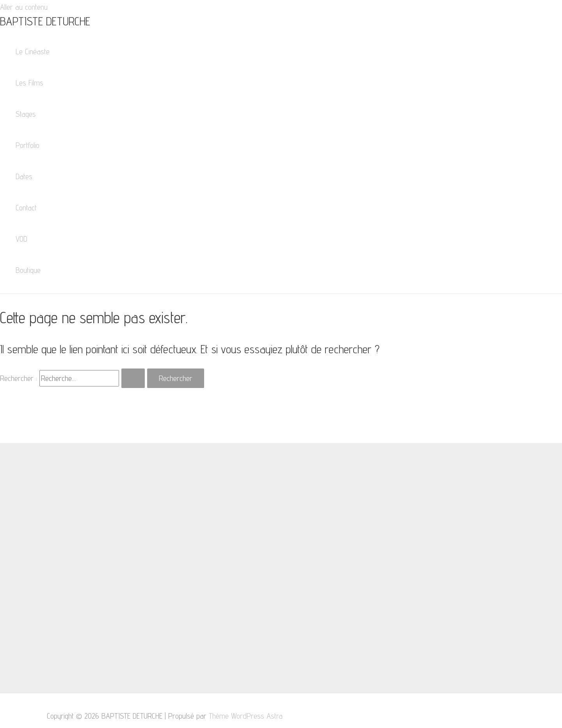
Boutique (28, 270)
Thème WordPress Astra (246, 716)
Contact (26, 208)
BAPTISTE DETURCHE (45, 21)
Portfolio (28, 145)
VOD (21, 239)
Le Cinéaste (33, 52)
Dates (24, 176)
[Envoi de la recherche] (133, 378)
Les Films (29, 83)
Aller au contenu (24, 7)
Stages (26, 114)
